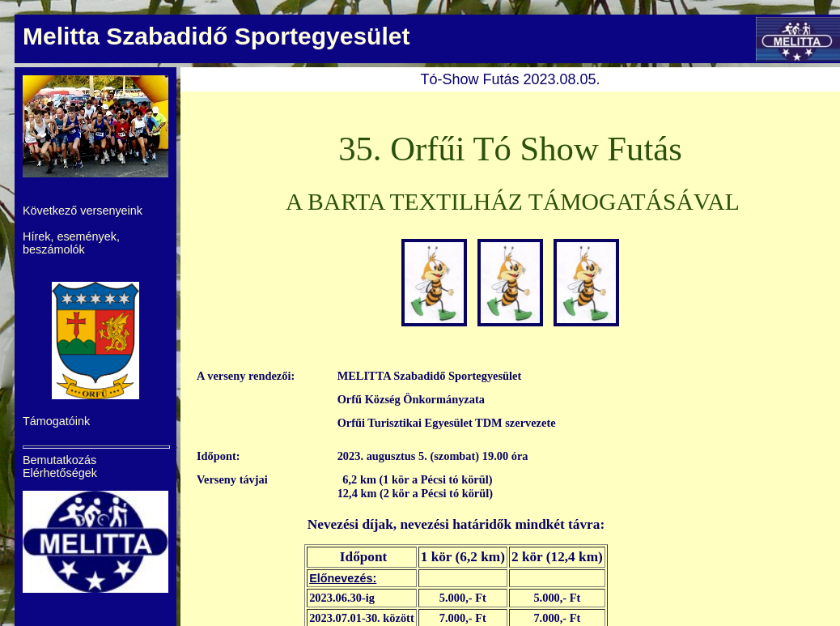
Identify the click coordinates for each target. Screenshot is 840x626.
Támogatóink (56, 421)
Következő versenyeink (83, 211)
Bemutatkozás (59, 460)
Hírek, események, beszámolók (71, 243)
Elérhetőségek (60, 473)
